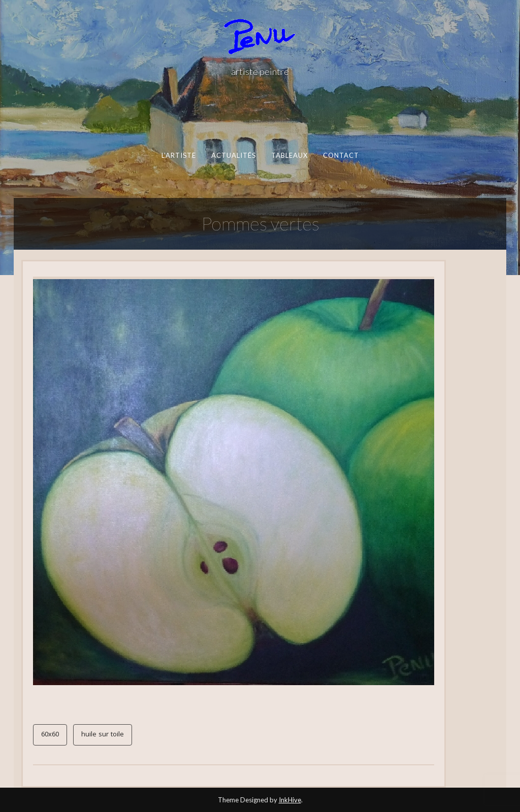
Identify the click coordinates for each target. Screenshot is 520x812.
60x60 (50, 735)
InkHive (290, 800)
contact (341, 155)
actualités (233, 155)
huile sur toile (103, 735)
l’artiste (178, 155)
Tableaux (289, 155)
